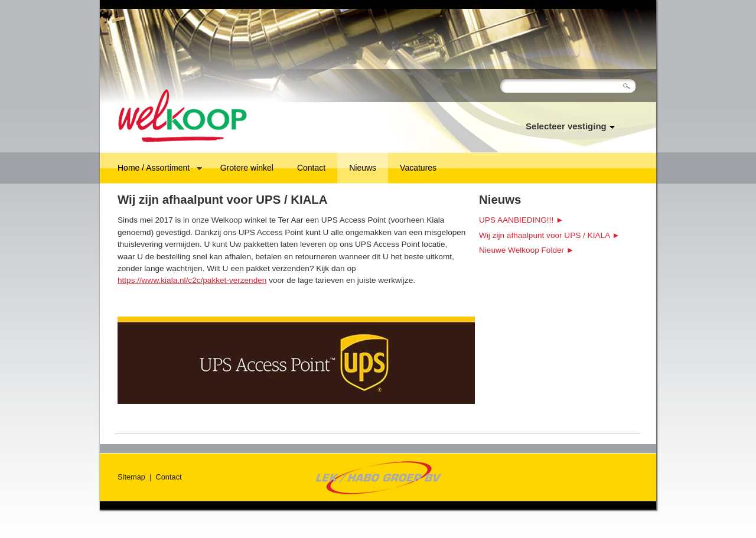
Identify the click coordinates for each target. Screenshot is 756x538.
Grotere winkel (247, 168)
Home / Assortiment (154, 169)
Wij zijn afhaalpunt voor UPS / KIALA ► (550, 235)
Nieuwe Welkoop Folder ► (527, 250)
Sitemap (131, 477)
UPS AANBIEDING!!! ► (521, 220)
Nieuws (363, 168)
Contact (311, 168)
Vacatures (418, 168)
